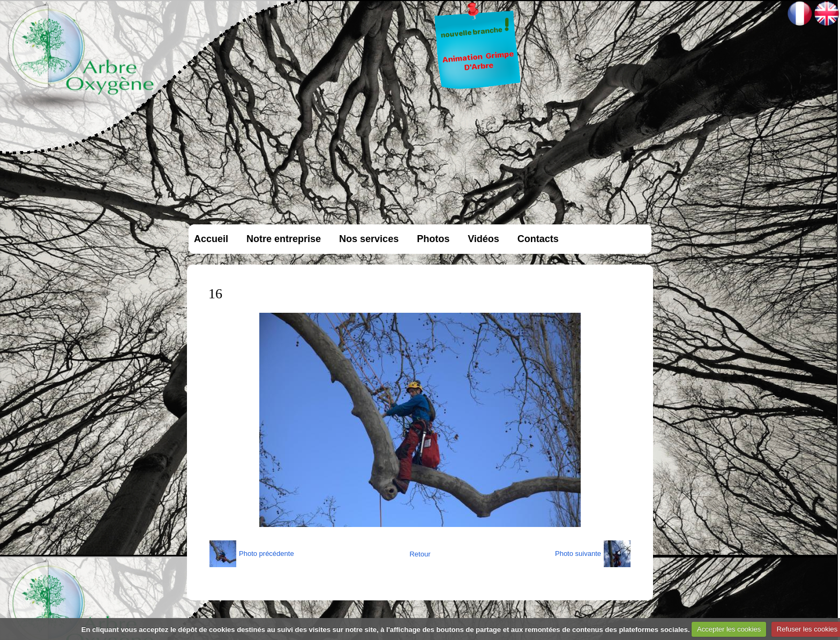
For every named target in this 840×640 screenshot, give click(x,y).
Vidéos (483, 239)
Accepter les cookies (729, 629)
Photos (433, 239)
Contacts (538, 239)
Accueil (211, 239)
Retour (420, 554)
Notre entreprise (284, 239)
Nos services (369, 239)
